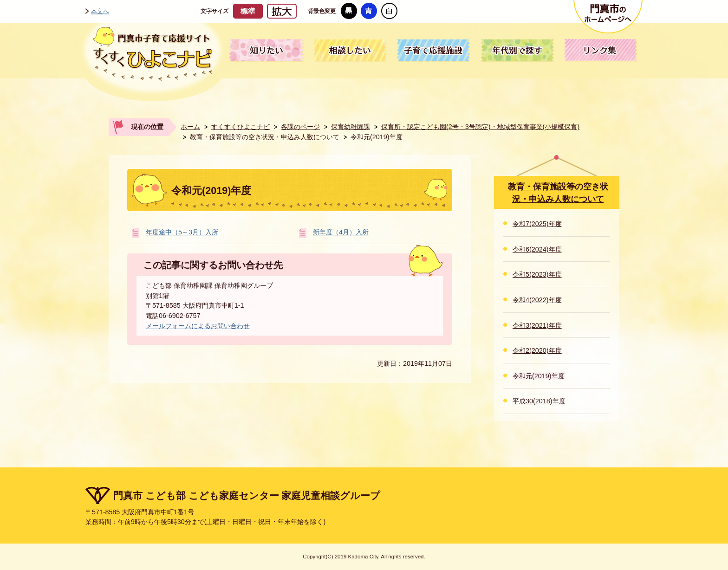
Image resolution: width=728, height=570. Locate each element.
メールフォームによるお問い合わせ (198, 326)
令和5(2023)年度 (537, 274)
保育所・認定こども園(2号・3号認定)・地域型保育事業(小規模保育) (480, 127)
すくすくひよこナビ (240, 127)
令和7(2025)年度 (537, 224)
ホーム (190, 127)
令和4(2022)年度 (537, 300)
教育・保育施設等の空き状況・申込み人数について (265, 137)
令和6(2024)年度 (537, 249)
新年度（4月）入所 (341, 232)
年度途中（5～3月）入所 (182, 232)
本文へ (100, 11)
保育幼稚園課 (351, 127)
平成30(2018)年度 (539, 401)
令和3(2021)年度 (537, 325)
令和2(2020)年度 (537, 350)
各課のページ (300, 127)
